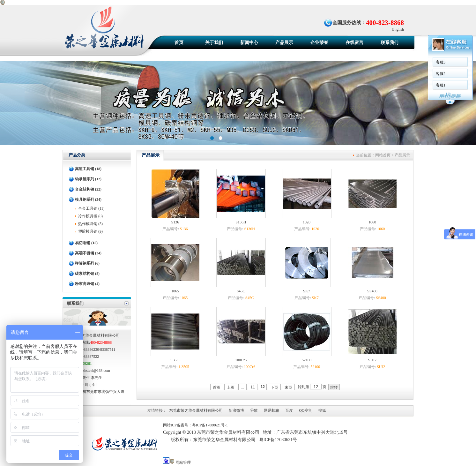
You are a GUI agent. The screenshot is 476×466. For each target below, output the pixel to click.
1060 (372, 222)
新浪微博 (236, 410)
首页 (179, 43)
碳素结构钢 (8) (87, 274)
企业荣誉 (319, 43)
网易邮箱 (271, 410)
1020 (307, 222)
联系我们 (390, 43)
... (242, 387)
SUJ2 (372, 360)
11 (253, 387)
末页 (288, 387)
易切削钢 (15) (86, 243)
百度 (289, 410)
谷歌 (254, 410)
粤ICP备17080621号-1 (210, 425)
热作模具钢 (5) (90, 224)
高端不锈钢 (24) (88, 253)
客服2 (441, 74)
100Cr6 (241, 360)
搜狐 (322, 410)
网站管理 (183, 462)
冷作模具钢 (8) (90, 216)
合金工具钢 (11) (91, 208)
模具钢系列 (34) (88, 199)
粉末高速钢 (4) (87, 284)
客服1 (441, 85)
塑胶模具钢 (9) (90, 231)
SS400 (372, 291)
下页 (274, 387)
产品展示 (284, 43)
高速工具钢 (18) (88, 169)
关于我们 (214, 43)
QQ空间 (305, 410)
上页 (231, 387)
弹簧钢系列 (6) (87, 263)
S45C (241, 291)
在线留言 (354, 43)
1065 (175, 291)
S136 (175, 222)
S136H (241, 222)
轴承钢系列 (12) (88, 179)
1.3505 (175, 360)
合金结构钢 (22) (88, 189)
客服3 (441, 62)
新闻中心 (249, 43)
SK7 (306, 291)
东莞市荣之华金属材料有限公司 (196, 410)
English (398, 29)
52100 (307, 360)
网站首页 (383, 155)
